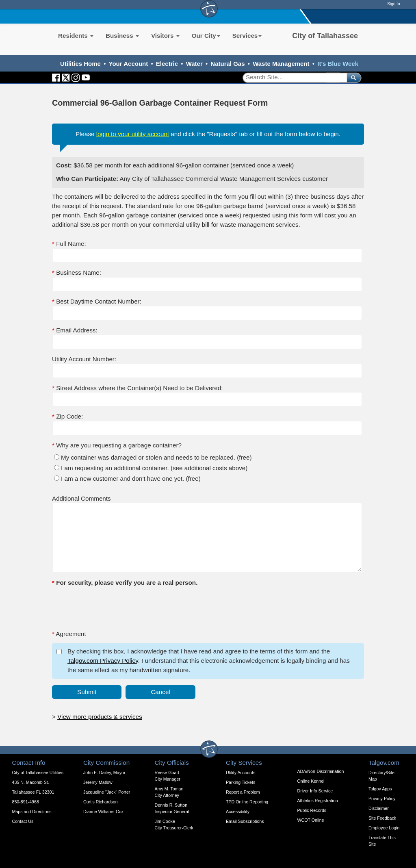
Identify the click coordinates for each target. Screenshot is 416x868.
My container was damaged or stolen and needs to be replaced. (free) (156, 457)
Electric (167, 64)
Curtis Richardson (101, 802)
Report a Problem (243, 792)
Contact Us (23, 821)
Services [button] (247, 36)
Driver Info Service (315, 791)
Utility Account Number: (84, 359)
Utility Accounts (240, 773)
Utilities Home (80, 64)
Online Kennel (311, 781)
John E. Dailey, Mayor (104, 773)
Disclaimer (379, 808)
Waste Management (281, 64)
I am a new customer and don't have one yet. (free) (131, 478)
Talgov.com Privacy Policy (103, 661)
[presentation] (114, 608)
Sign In (393, 4)
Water (194, 64)
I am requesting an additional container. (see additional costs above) (154, 468)
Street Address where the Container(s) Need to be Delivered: (137, 388)
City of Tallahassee (325, 36)
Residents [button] (76, 36)
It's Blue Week (338, 64)
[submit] (352, 77)
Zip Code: (67, 416)
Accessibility (238, 812)
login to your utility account (133, 134)
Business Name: (77, 272)
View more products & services (100, 717)
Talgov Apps (380, 789)
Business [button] (122, 36)
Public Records (312, 810)
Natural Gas (227, 64)
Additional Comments (81, 498)
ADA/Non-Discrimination (321, 771)
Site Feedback (382, 818)
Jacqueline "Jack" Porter (107, 792)
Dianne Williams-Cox (103, 812)
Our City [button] (206, 36)
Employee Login (384, 828)
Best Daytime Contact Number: (97, 301)
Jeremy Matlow (98, 782)
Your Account (129, 64)
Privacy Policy (382, 799)
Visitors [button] (165, 36)
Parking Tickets (240, 782)
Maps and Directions (32, 812)
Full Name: (69, 244)
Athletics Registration (318, 801)
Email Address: (75, 330)
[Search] (292, 77)
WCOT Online (311, 820)
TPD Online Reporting (247, 802)
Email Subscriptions (245, 821)
